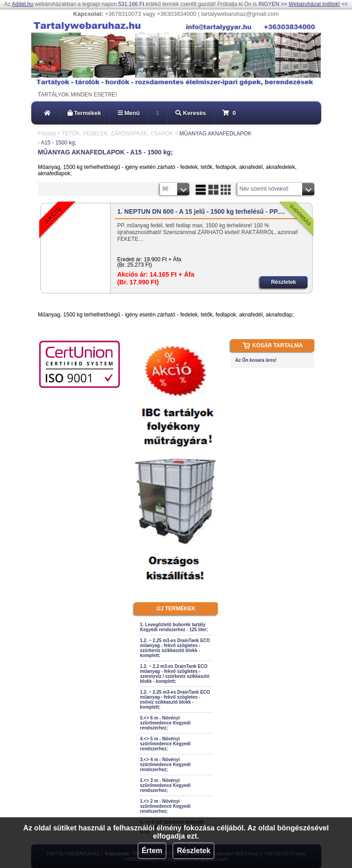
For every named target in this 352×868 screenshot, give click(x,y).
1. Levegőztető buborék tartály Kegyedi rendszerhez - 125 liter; (174, 627)
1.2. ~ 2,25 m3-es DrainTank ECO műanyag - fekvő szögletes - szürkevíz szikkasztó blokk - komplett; (175, 648)
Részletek (193, 851)
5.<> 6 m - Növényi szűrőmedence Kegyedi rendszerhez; (165, 723)
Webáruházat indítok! (314, 4)
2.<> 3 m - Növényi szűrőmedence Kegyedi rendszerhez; (165, 785)
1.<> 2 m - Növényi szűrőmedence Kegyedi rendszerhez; (165, 806)
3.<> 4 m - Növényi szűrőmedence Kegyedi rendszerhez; (165, 765)
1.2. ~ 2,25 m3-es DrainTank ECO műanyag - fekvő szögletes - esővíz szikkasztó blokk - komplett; (175, 700)
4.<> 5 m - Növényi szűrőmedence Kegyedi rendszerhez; (165, 744)
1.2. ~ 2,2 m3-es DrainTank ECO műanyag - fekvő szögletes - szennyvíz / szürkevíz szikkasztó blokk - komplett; (175, 674)
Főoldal (47, 134)
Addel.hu (22, 4)
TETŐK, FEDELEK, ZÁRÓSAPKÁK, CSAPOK (117, 134)
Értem (152, 851)
